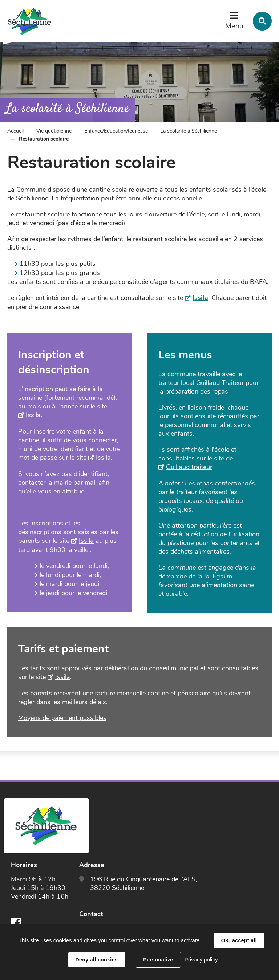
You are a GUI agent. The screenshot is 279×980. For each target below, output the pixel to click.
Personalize (158, 960)
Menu (234, 26)
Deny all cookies (97, 960)
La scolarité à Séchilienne (189, 131)
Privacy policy (201, 959)
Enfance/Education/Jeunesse (116, 131)
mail (91, 483)
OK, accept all (239, 940)
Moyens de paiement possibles (62, 718)
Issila (200, 298)
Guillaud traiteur (189, 467)
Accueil (15, 131)
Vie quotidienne (54, 131)
